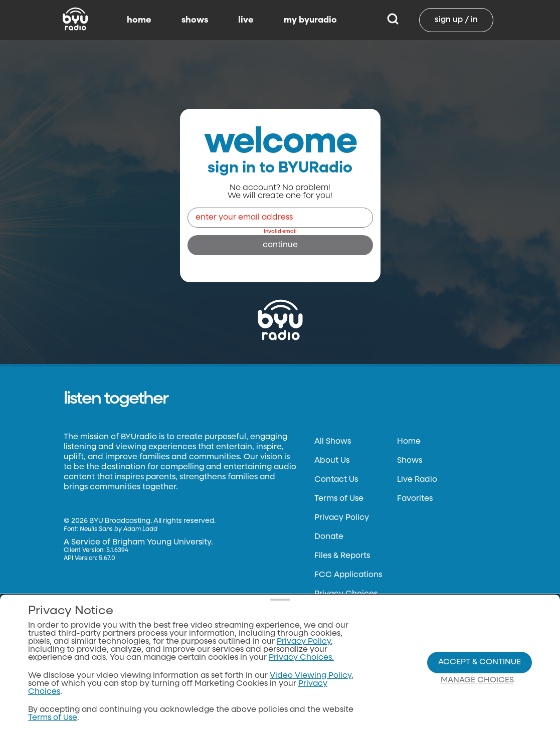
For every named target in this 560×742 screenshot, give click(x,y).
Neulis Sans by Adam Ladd (119, 529)
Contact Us (336, 480)
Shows (410, 461)
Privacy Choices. (301, 658)
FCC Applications (348, 575)
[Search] (393, 20)
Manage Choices (477, 680)
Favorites (415, 499)
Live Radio (417, 480)
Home (409, 442)
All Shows (333, 442)
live (246, 20)
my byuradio (310, 20)
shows (195, 20)
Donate (329, 537)
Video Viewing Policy (311, 676)
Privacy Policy (342, 518)
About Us (332, 461)
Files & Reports (342, 556)
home (139, 20)
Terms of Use (339, 499)
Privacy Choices (346, 594)
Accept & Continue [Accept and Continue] (480, 662)
